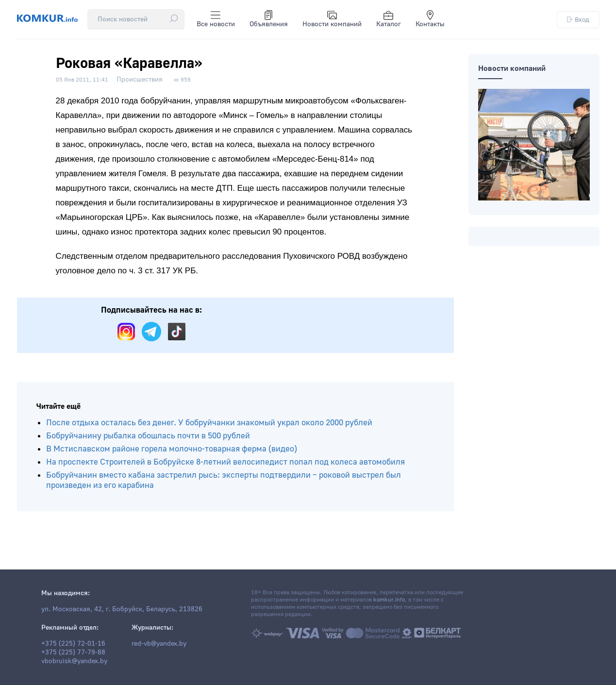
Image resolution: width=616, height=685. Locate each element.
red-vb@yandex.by (159, 644)
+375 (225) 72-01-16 (73, 644)
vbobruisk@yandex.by (74, 661)
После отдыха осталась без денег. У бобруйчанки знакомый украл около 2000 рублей (209, 423)
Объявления (269, 19)
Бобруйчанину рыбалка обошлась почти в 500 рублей (148, 436)
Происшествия (140, 80)
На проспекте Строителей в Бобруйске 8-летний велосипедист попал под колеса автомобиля (225, 462)
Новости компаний (332, 19)
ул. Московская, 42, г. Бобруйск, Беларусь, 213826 (122, 609)
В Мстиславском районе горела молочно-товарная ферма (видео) (172, 449)
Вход (578, 20)
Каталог (389, 19)
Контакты (430, 19)
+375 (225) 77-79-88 (73, 652)
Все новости (216, 19)
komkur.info (389, 600)
